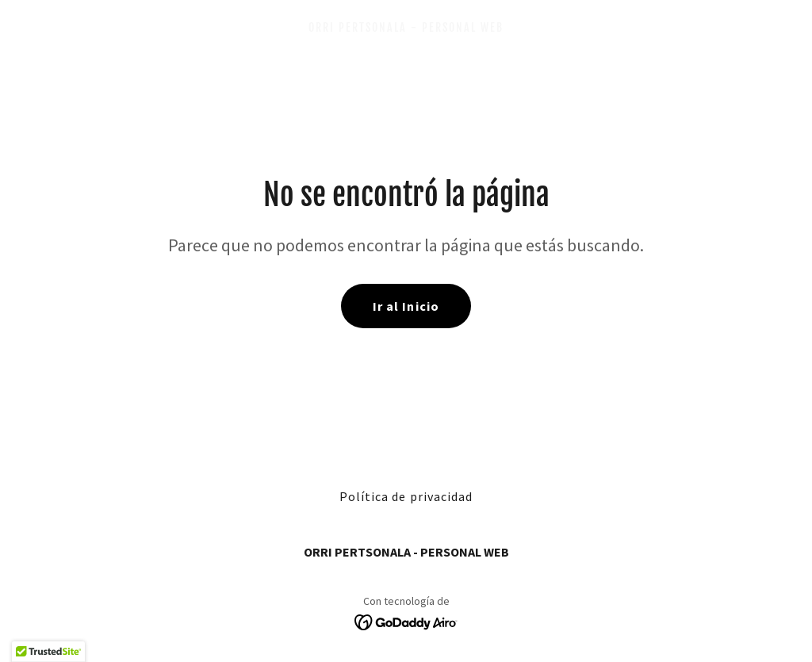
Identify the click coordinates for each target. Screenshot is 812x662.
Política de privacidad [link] (406, 496)
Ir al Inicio (406, 306)
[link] (406, 27)
